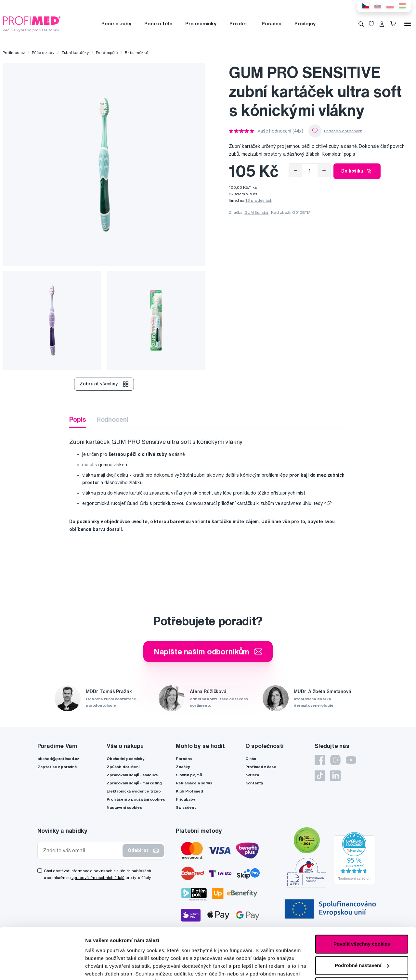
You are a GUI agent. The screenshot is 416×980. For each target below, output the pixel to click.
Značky (183, 767)
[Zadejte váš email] (82, 851)
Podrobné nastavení (109, 967)
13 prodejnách (259, 200)
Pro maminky (201, 24)
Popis (78, 419)
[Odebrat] (295, 170)
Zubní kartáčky (75, 52)
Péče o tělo (158, 24)
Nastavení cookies (124, 807)
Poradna (272, 24)
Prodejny (305, 24)
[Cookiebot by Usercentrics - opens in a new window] (42, 967)
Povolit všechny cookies (362, 896)
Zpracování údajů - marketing (134, 783)
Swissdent (186, 807)
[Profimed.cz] (32, 23)
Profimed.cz (14, 52)
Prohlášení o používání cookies (136, 799)
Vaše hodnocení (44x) (280, 131)
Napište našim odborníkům (208, 651)
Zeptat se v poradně (57, 767)
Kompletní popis (338, 154)
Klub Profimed (189, 791)
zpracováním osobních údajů (98, 877)
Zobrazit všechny (104, 384)
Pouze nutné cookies (362, 939)
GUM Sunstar (256, 212)
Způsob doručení (123, 767)
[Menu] (408, 24)
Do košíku (357, 171)
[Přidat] (324, 170)
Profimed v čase (261, 767)
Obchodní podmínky (126, 759)
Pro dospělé (107, 52)
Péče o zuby (116, 24)
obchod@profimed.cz (58, 759)
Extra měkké (136, 52)
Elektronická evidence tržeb (134, 791)
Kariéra (252, 775)
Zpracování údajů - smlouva (132, 775)
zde (90, 949)
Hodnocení (112, 419)
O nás (251, 759)
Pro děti (239, 24)
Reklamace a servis (194, 783)
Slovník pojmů (189, 775)
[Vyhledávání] (361, 24)
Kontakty (254, 783)
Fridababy (186, 799)
